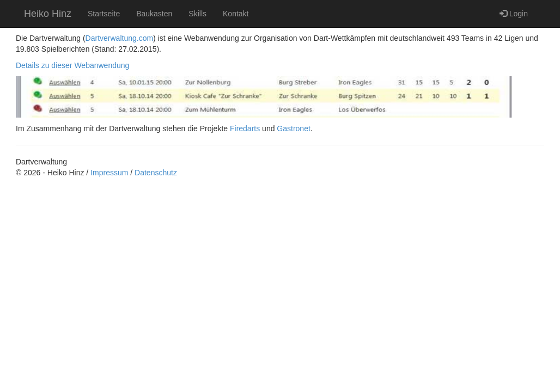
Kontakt (236, 14)
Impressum (109, 173)
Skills (197, 14)
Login (514, 13)
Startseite (104, 14)
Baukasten (154, 14)
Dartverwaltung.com (120, 38)
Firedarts (245, 128)
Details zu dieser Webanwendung (72, 65)
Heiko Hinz (48, 14)
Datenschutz (156, 173)
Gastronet (293, 128)
